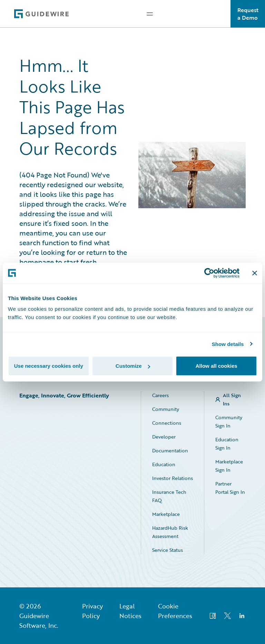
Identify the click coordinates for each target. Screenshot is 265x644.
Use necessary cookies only (49, 366)
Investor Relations (173, 478)
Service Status (168, 550)
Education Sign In (227, 444)
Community (166, 409)
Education (164, 464)
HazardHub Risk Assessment (170, 532)
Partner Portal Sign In (230, 488)
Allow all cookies (217, 366)
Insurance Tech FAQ (169, 496)
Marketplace (166, 514)
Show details (228, 344)
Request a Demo (248, 14)
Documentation (170, 450)
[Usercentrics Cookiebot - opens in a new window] (209, 273)
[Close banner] (255, 273)
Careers (160, 395)
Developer (164, 437)
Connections (167, 423)
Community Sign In (229, 421)
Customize (133, 366)
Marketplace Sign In (229, 466)
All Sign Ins (232, 399)
